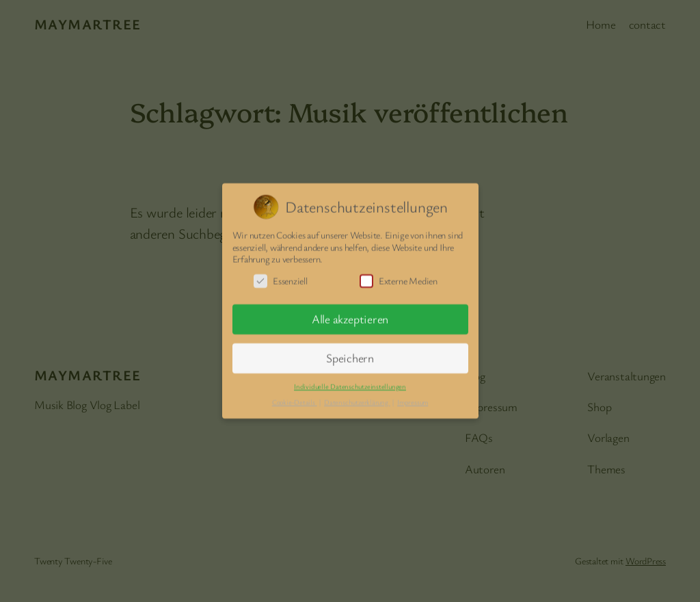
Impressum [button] (413, 398)
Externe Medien (399, 277)
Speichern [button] (350, 355)
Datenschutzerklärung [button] (357, 398)
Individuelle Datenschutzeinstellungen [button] (350, 382)
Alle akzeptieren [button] (350, 316)
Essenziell (281, 277)
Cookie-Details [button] (295, 398)
